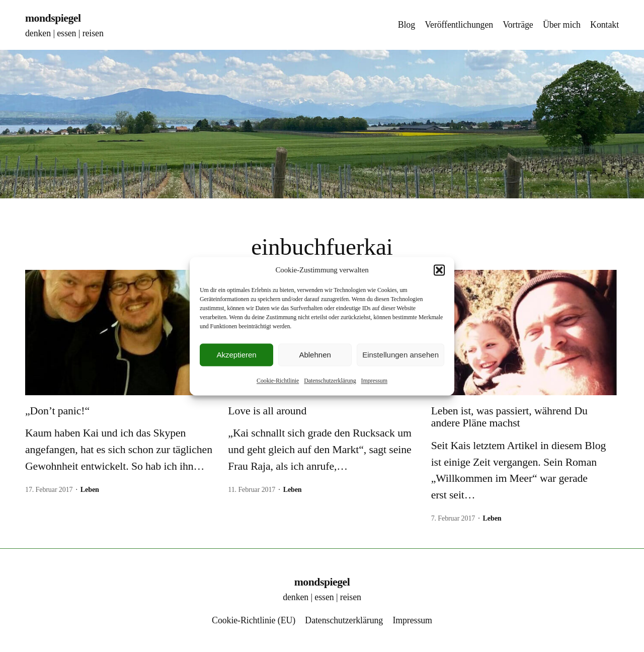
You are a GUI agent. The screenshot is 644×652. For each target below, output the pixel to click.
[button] (439, 270)
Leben (90, 490)
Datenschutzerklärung (330, 381)
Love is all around (267, 411)
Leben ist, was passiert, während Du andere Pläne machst (509, 417)
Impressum (374, 381)
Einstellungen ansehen (400, 355)
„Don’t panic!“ (57, 411)
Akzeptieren (236, 355)
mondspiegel (53, 18)
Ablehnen (315, 355)
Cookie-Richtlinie (278, 381)
